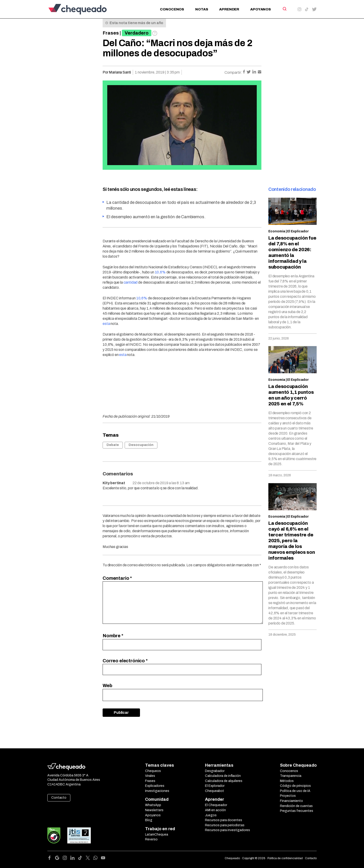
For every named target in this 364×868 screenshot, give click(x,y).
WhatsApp (153, 805)
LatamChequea (157, 834)
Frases (111, 33)
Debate (113, 445)
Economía (277, 231)
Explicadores (155, 786)
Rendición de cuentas (296, 806)
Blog (149, 820)
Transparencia (291, 776)
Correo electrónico (125, 661)
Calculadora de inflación (223, 776)
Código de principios (295, 786)
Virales (150, 776)
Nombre (113, 636)
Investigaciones (157, 791)
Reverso (151, 839)
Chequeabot (214, 791)
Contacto (59, 798)
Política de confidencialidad (285, 858)
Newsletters (154, 810)
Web (107, 685)
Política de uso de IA (295, 791)
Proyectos (288, 796)
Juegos (211, 815)
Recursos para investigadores (227, 830)
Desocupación (141, 445)
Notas (202, 9)
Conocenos (172, 9)
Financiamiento (291, 801)
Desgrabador (215, 771)
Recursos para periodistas (225, 825)
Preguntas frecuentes (297, 811)
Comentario (117, 578)
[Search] (284, 9)
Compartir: (233, 72)
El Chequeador (216, 805)
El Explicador (298, 231)
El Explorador (215, 786)
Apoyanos (261, 9)
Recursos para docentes (224, 820)
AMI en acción (215, 810)
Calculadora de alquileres (224, 781)
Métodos (287, 781)
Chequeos (153, 771)
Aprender (229, 9)
